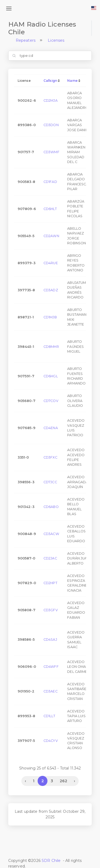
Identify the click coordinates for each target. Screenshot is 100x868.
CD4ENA (51, 428)
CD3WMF (51, 152)
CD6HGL (51, 376)
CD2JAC (50, 558)
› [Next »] (75, 781)
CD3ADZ (51, 290)
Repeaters (26, 40)
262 (63, 781)
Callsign (50, 81)
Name (72, 81)
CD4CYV (51, 741)
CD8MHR (51, 347)
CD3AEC (51, 691)
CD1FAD (50, 182)
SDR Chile (51, 861)
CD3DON (51, 125)
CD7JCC (50, 482)
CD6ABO (51, 507)
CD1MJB (50, 317)
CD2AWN (51, 236)
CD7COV (51, 401)
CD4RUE (51, 263)
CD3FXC (50, 457)
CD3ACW (51, 534)
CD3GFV (51, 610)
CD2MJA (51, 101)
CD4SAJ (50, 640)
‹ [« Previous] (25, 781)
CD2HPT (50, 583)
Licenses (56, 40)
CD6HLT (50, 209)
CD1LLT (49, 716)
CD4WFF (51, 667)
